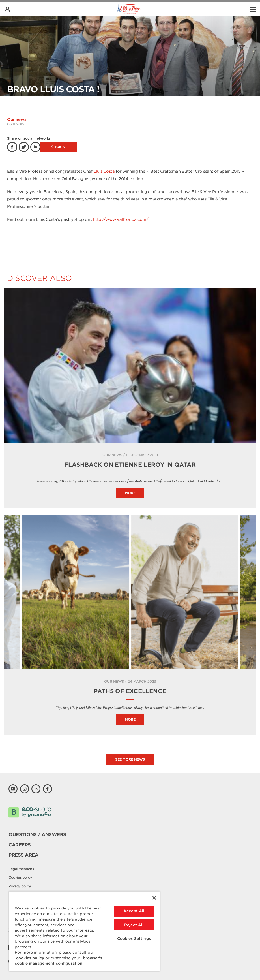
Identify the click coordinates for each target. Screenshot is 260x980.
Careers (20, 845)
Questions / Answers (37, 835)
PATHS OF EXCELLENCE (130, 691)
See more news (130, 759)
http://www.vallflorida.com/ (121, 219)
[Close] (154, 898)
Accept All (134, 911)
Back (58, 147)
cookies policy (30, 958)
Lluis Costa (104, 171)
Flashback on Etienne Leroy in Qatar (130, 465)
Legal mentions (21, 869)
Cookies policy (20, 877)
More (130, 493)
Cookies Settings (134, 939)
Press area (23, 855)
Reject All (134, 925)
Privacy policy (20, 886)
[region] (84, 931)
